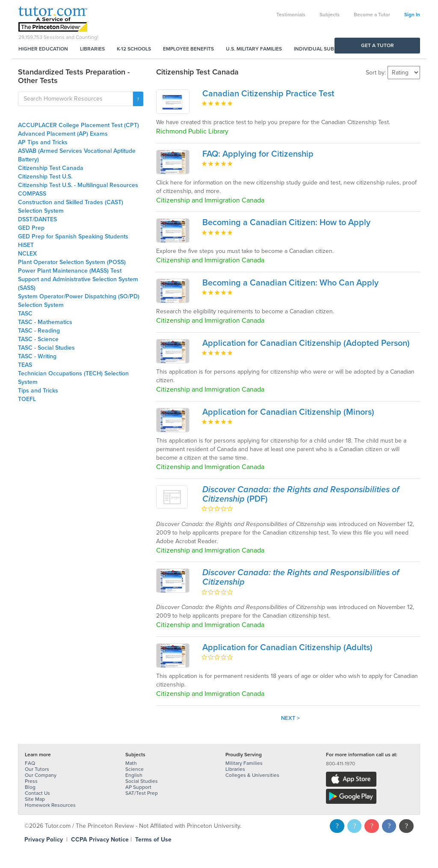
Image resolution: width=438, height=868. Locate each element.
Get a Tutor (377, 45)
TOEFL (27, 399)
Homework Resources (50, 805)
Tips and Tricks (38, 391)
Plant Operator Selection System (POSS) (72, 262)
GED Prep (31, 228)
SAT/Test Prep (142, 793)
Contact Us (37, 793)
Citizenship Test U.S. (45, 177)
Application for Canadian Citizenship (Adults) (287, 648)
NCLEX (27, 254)
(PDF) (301, 494)
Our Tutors (37, 769)
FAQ (30, 763)
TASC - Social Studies (46, 348)
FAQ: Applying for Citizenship (258, 154)
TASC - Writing (37, 356)
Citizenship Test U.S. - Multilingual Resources (78, 185)
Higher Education (43, 49)
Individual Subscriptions (328, 49)
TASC (25, 314)
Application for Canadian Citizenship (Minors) (288, 412)
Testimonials (291, 15)
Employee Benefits (188, 49)
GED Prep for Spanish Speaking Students (73, 236)
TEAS (25, 365)
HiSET (26, 245)
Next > (290, 718)
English (134, 775)
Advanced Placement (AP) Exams (63, 134)
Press (31, 781)
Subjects (330, 15)
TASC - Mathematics (45, 322)
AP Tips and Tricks (43, 142)
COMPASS (32, 194)
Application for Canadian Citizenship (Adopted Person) (306, 343)
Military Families (244, 763)
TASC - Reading (39, 331)
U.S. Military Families (254, 49)
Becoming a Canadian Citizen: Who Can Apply (290, 283)
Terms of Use (153, 840)
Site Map (35, 799)
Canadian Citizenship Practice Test (268, 94)
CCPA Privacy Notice (100, 840)
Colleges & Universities (252, 775)
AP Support (138, 787)
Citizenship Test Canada (51, 168)
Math (131, 763)
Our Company (41, 775)
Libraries (92, 49)
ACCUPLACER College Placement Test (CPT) (78, 125)
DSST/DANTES (37, 219)
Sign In (412, 15)
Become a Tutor (372, 15)
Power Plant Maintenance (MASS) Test (70, 271)
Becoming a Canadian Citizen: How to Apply (286, 223)
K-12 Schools (134, 49)
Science (135, 769)
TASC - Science (38, 339)
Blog (30, 787)
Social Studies (142, 781)
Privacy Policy (44, 840)
